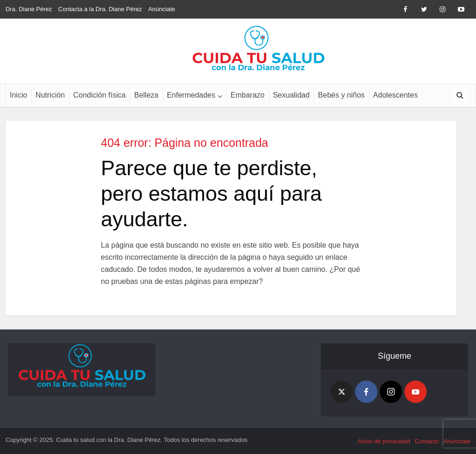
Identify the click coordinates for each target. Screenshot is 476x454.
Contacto (427, 441)
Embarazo (248, 95)
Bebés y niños (341, 95)
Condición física (100, 95)
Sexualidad (291, 95)
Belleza (146, 95)
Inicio (18, 95)
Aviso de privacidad (384, 441)
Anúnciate (162, 9)
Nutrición (50, 95)
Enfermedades (191, 95)
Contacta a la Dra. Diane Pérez (100, 9)
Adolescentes (396, 95)
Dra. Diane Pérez (29, 9)
